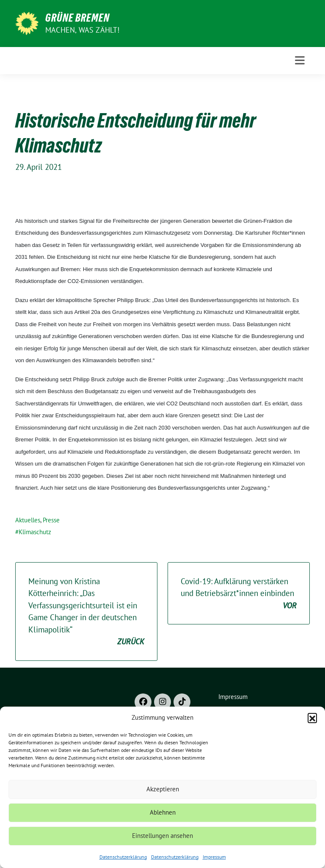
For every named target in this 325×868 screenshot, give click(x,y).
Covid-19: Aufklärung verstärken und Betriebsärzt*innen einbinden (239, 594)
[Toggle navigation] (300, 60)
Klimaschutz (35, 532)
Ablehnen (163, 812)
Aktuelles (28, 520)
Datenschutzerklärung (123, 857)
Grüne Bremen (77, 18)
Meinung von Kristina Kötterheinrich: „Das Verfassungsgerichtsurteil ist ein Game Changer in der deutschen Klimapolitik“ (86, 612)
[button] (312, 718)
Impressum (214, 857)
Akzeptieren (163, 789)
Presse (51, 520)
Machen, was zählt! (83, 30)
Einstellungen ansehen (162, 836)
